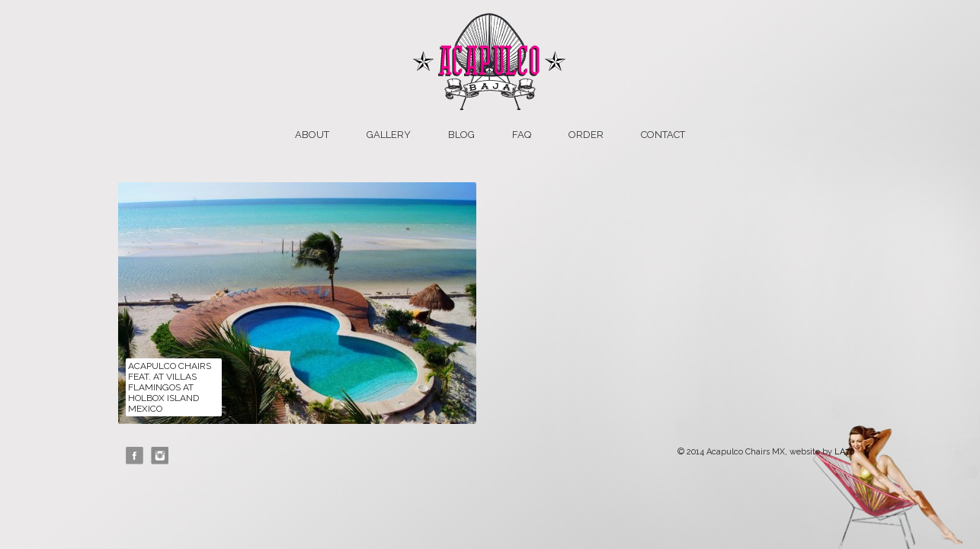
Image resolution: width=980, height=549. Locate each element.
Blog (461, 135)
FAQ (522, 135)
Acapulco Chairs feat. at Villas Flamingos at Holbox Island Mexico (170, 387)
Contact (663, 135)
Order (586, 135)
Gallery (389, 135)
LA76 (844, 452)
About (312, 135)
